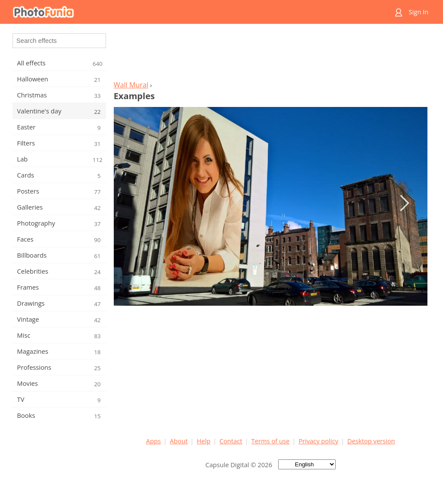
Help (204, 441)
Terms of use (270, 441)
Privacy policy (318, 441)
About (179, 441)
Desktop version (371, 441)
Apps (154, 441)
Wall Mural (131, 85)
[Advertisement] (270, 55)
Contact (231, 441)
